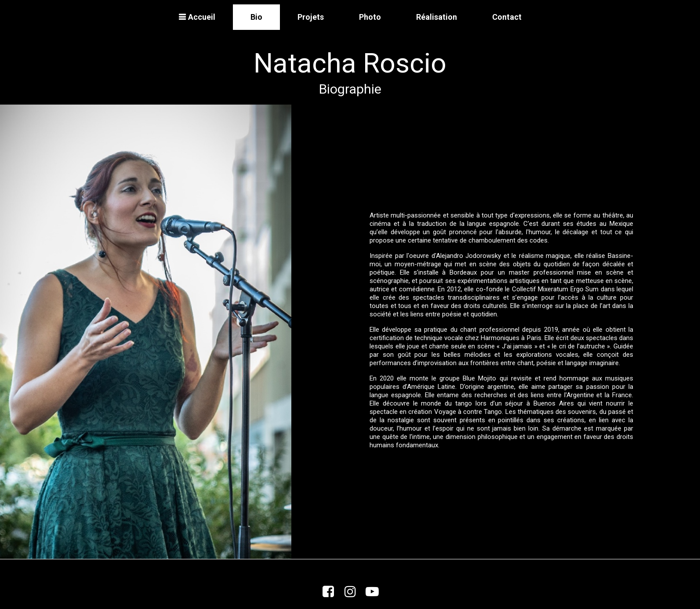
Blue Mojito (479, 378)
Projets (311, 17)
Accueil (197, 17)
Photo (370, 17)
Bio (256, 17)
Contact (507, 17)
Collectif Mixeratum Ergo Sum (555, 289)
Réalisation (437, 17)
